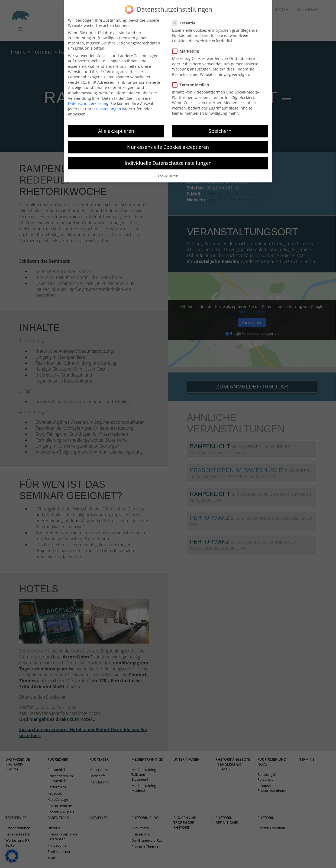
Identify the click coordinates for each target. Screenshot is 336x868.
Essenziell (187, 20)
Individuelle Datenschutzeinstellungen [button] (168, 160)
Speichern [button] (220, 128)
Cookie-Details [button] (168, 173)
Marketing (187, 48)
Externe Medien (192, 82)
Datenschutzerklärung (88, 100)
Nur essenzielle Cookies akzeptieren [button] (168, 144)
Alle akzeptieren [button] (116, 128)
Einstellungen (109, 106)
